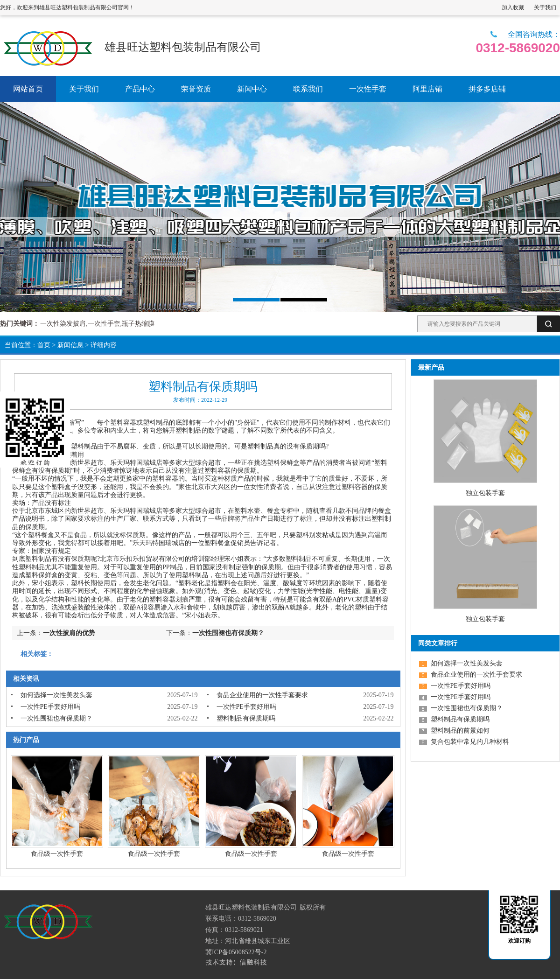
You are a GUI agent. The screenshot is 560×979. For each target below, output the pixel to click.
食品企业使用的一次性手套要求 (262, 695)
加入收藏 (513, 7)
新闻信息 (70, 345)
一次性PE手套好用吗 (50, 707)
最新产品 (431, 367)
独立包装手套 (485, 493)
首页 (44, 345)
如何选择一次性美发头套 (56, 695)
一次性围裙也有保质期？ (228, 633)
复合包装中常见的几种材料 (470, 742)
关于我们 (545, 7)
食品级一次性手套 (57, 854)
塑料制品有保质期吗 (246, 718)
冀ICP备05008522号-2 (236, 952)
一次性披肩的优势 (69, 633)
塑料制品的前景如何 (460, 731)
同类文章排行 (438, 643)
